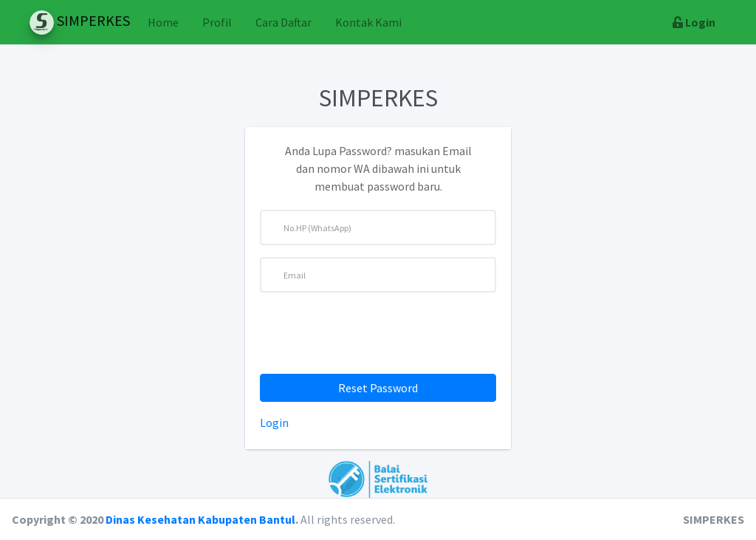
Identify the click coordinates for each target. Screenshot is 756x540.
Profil (217, 22)
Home (163, 22)
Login (274, 423)
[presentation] (378, 333)
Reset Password (378, 388)
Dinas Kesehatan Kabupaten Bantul (200, 519)
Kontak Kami (368, 22)
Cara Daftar (283, 22)
